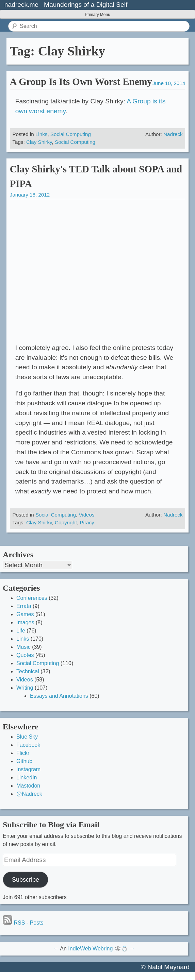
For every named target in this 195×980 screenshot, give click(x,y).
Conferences (32, 598)
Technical (28, 671)
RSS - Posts (23, 923)
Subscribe (26, 880)
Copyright (66, 522)
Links (41, 134)
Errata (24, 606)
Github (24, 761)
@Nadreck (29, 794)
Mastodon (28, 786)
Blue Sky (27, 737)
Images (25, 622)
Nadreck (173, 134)
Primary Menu (98, 15)
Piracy (87, 522)
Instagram (28, 769)
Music (23, 647)
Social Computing (71, 134)
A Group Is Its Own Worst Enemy (81, 82)
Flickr (23, 753)
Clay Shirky (39, 142)
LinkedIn (27, 778)
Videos (86, 515)
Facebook (28, 745)
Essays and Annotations (59, 696)
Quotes (25, 655)
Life (21, 631)
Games (25, 614)
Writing (25, 688)
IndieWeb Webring (90, 949)
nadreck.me (21, 5)
